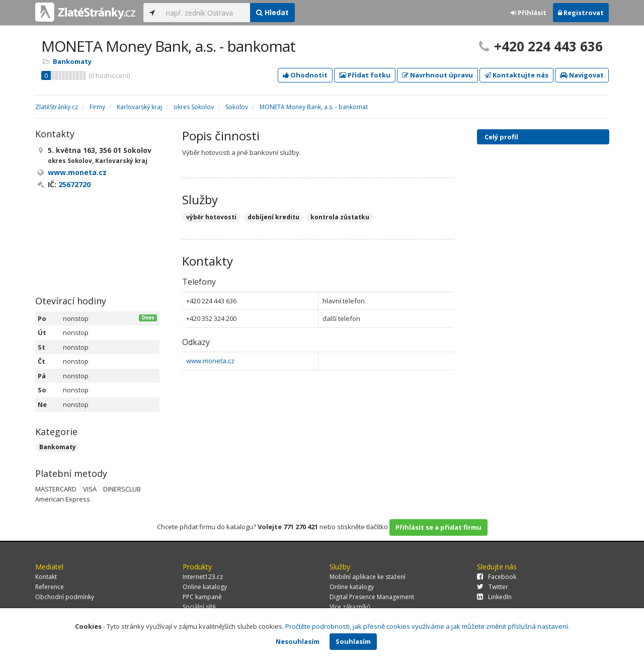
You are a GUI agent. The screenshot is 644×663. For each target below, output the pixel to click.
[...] (206, 13)
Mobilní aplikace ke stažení (368, 577)
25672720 (74, 184)
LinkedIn (494, 597)
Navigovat (582, 75)
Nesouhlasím (298, 641)
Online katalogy (205, 587)
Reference (50, 587)
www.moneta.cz (210, 361)
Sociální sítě (199, 607)
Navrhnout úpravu (437, 75)
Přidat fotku (365, 75)
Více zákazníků (350, 607)
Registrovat (581, 13)
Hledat (272, 12)
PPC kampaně (202, 597)
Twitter (493, 587)
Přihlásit (529, 13)
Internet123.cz (203, 577)
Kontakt (46, 577)
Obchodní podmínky (65, 597)
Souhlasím (353, 641)
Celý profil (501, 137)
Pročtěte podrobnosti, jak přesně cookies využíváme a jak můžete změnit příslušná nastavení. (427, 626)
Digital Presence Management (372, 597)
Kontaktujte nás (516, 75)
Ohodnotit (305, 75)
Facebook (497, 577)
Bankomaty (72, 61)
